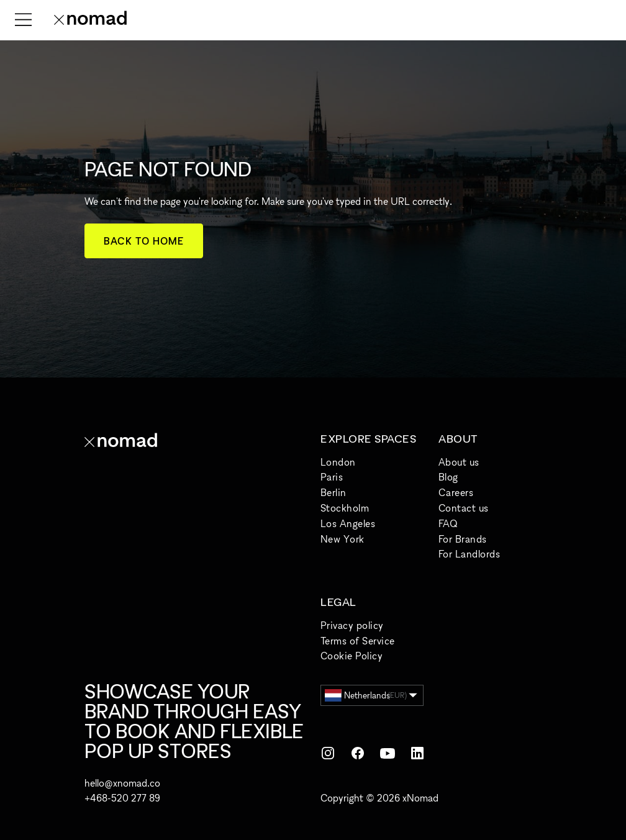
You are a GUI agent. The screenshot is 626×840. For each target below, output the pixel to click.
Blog (448, 477)
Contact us (464, 508)
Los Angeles (348, 523)
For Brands (463, 539)
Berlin (333, 492)
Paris (332, 477)
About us (459, 462)
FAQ (448, 523)
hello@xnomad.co (122, 783)
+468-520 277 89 (122, 798)
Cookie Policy (352, 656)
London (338, 462)
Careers (456, 492)
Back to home (144, 241)
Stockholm (345, 508)
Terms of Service (358, 641)
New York (342, 539)
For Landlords (469, 554)
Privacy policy (352, 625)
